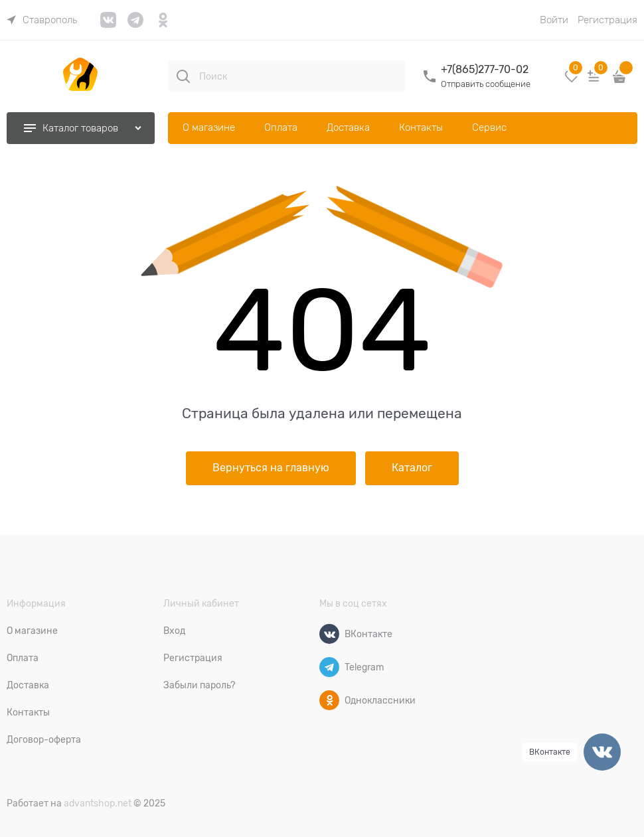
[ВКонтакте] (329, 634)
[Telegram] (329, 667)
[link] (42, 20)
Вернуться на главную (271, 468)
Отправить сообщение (486, 84)
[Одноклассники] (329, 700)
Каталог (412, 468)
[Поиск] (183, 76)
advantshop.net (98, 803)
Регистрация (607, 20)
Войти (554, 20)
